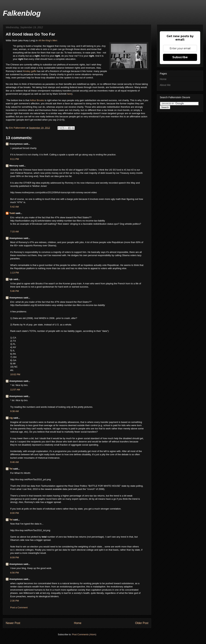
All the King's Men (48, 40)
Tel (11, 469)
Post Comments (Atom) (84, 634)
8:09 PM (15, 557)
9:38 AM (15, 411)
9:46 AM (15, 462)
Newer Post (13, 623)
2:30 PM (15, 601)
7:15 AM (15, 232)
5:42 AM (15, 207)
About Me (165, 85)
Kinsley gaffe (30, 71)
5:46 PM (15, 291)
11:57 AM (15, 390)
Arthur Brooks (37, 100)
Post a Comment (19, 607)
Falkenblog (22, 13)
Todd (12, 213)
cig (11, 418)
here (69, 94)
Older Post (142, 623)
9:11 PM (15, 159)
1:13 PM (15, 273)
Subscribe (180, 57)
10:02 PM (15, 374)
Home (78, 623)
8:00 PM (15, 513)
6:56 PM (15, 573)
